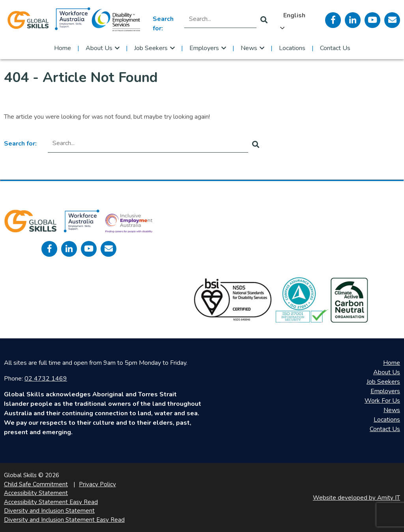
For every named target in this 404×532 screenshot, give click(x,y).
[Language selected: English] (296, 20)
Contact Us (335, 48)
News (249, 48)
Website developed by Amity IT (356, 498)
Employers (204, 48)
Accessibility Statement (36, 493)
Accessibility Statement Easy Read (51, 502)
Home (63, 48)
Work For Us (382, 401)
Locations (292, 48)
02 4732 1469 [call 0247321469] (46, 379)
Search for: (163, 24)
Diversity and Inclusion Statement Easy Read (64, 520)
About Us (99, 48)
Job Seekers (151, 48)
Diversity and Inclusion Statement (49, 511)
